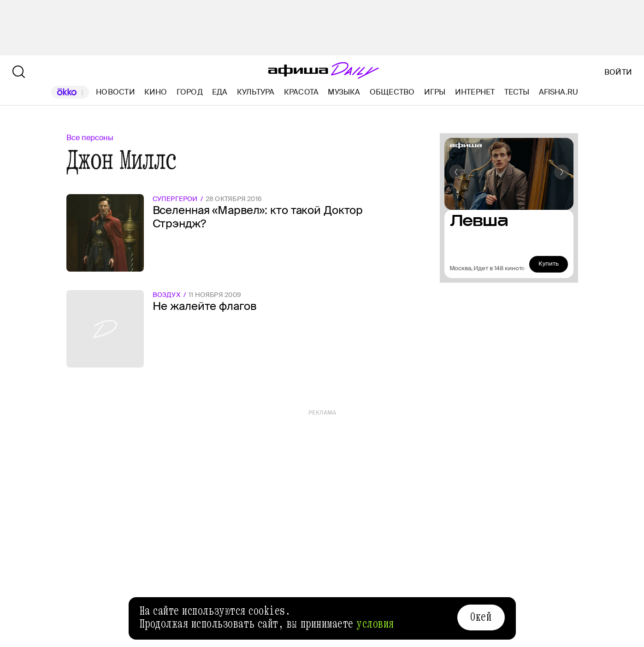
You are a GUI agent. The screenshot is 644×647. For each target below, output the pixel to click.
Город (190, 92)
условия (375, 624)
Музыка (344, 92)
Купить (549, 264)
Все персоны (90, 138)
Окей (481, 617)
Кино (156, 92)
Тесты (517, 92)
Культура (256, 92)
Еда (220, 92)
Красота (301, 92)
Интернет (475, 92)
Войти (618, 72)
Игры (435, 92)
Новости (115, 92)
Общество (392, 92)
